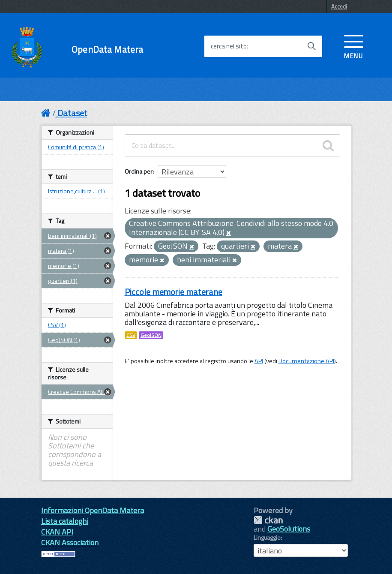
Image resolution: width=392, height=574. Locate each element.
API (259, 361)
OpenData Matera (107, 50)
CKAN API (57, 532)
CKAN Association (70, 542)
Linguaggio (267, 538)
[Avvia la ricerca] (311, 46)
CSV (131, 335)
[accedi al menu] (353, 46)
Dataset (72, 113)
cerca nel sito (229, 46)
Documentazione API (306, 361)
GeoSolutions (289, 529)
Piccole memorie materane (174, 292)
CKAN (268, 520)
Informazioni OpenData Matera (93, 510)
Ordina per (139, 171)
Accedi (339, 6)
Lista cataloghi (65, 521)
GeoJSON (151, 335)
